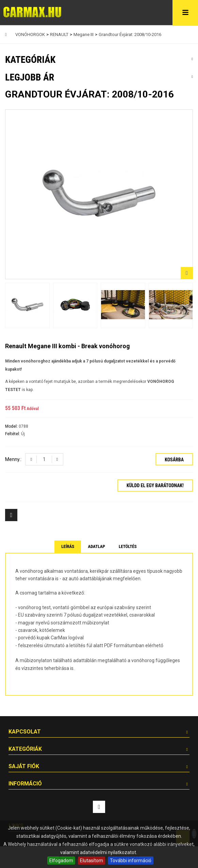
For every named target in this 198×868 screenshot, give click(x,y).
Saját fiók (24, 766)
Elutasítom (92, 861)
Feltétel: (13, 434)
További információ (131, 861)
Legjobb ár (30, 77)
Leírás (68, 546)
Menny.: (13, 459)
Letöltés (128, 546)
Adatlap (96, 546)
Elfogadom (61, 861)
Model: (12, 426)
